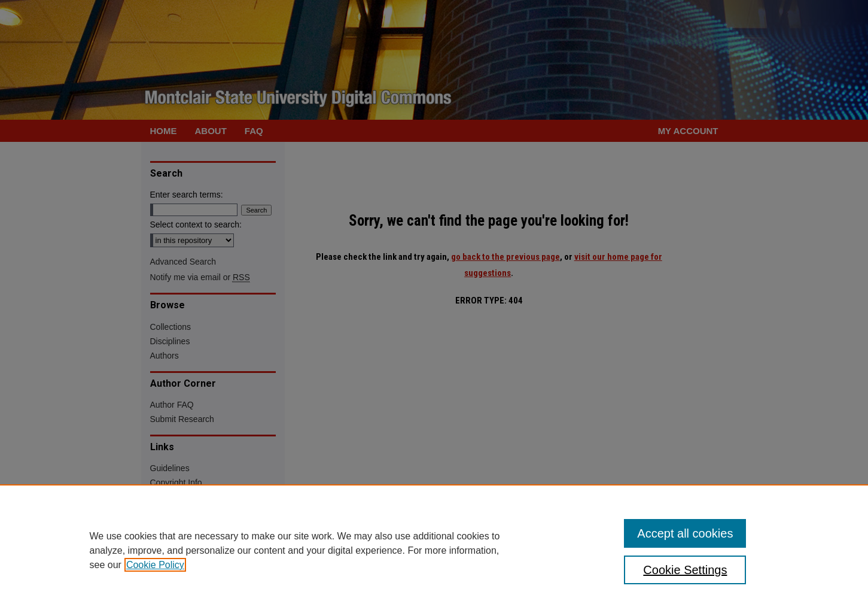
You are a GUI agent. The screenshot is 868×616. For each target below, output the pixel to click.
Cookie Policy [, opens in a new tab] (155, 565)
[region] (434, 550)
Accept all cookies (685, 533)
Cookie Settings (685, 570)
